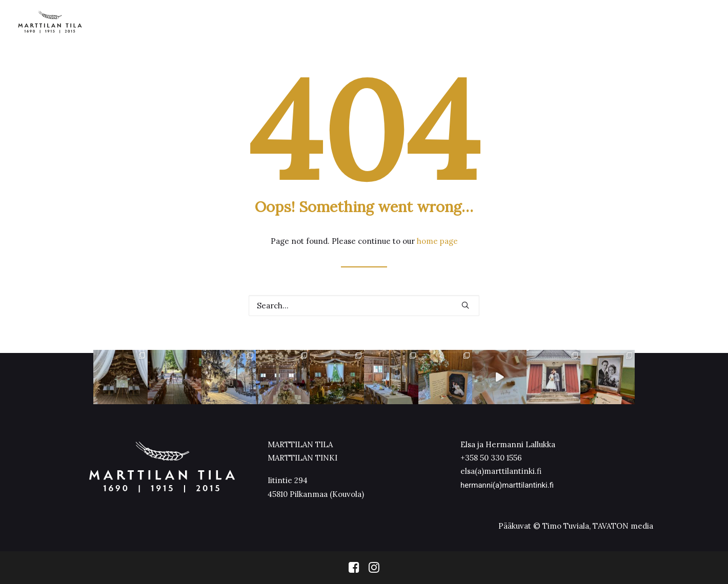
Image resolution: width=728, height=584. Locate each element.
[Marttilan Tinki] (50, 22)
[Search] (364, 306)
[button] (465, 305)
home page (437, 241)
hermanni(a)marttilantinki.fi (507, 485)
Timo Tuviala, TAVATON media (598, 526)
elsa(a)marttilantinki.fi (501, 471)
